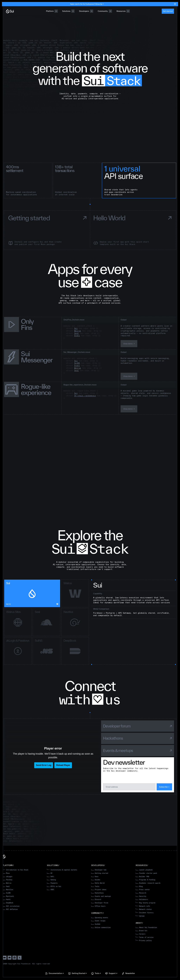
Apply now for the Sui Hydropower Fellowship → (87, 4)
